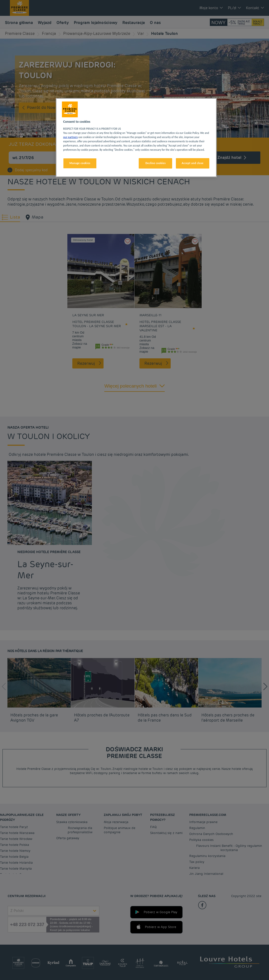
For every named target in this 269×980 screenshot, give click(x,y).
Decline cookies (156, 163)
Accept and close (192, 163)
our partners (70, 137)
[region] (136, 138)
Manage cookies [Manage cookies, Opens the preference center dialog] (80, 163)
